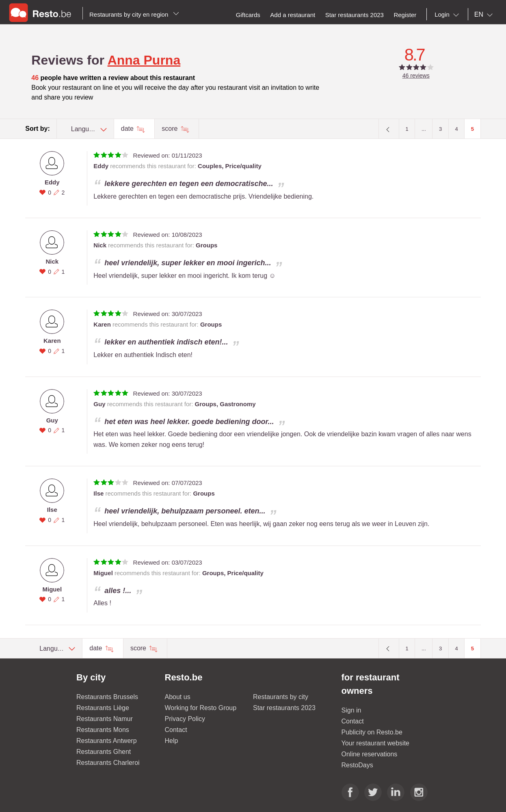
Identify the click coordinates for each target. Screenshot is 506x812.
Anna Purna (144, 60)
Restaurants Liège (103, 708)
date (128, 129)
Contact (176, 730)
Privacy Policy (185, 719)
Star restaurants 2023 (284, 708)
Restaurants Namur (105, 719)
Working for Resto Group (201, 708)
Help (172, 741)
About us (178, 697)
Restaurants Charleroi (108, 763)
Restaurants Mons (103, 730)
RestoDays (357, 765)
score (171, 129)
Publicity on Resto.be (372, 732)
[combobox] (448, 15)
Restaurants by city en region (134, 14)
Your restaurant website (376, 743)
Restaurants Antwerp (107, 741)
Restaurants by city (281, 697)
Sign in (351, 710)
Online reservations (370, 754)
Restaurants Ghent (104, 752)
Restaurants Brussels (107, 697)
